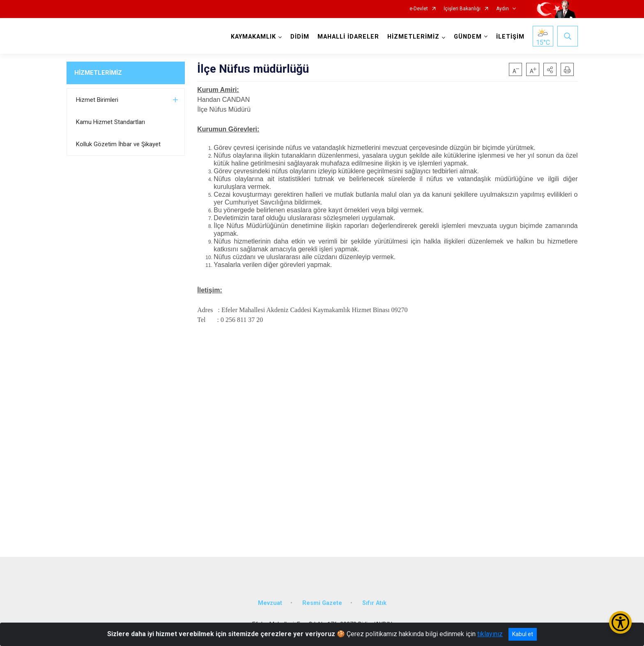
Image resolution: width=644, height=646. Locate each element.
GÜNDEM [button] (468, 37)
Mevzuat (270, 603)
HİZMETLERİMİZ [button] (413, 37)
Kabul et (523, 634)
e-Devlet (419, 9)
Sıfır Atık (374, 603)
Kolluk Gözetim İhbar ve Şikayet (118, 144)
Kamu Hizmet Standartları (110, 122)
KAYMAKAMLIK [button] (253, 37)
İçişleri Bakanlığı (462, 9)
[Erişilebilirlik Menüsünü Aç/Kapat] (620, 622)
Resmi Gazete (322, 603)
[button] (550, 69)
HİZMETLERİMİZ (98, 73)
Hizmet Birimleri (97, 100)
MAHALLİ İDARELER (348, 37)
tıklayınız (490, 634)
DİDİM (300, 37)
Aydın (503, 9)
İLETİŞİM (510, 37)
